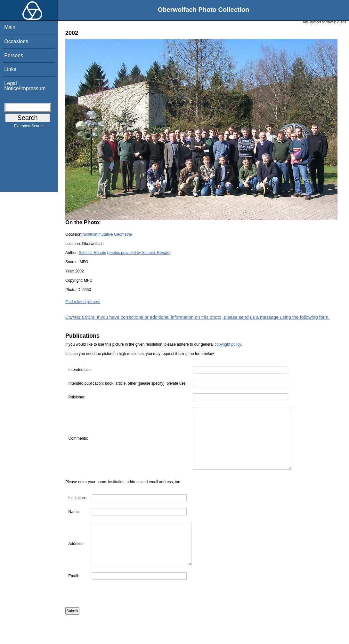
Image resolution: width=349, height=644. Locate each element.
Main (10, 27)
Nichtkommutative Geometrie (107, 234)
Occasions (16, 41)
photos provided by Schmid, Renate (139, 253)
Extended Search (29, 127)
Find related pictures (83, 302)
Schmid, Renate (92, 253)
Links (10, 69)
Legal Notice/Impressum (25, 86)
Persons (14, 55)
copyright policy (228, 344)
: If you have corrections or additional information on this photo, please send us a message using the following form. (198, 317)
